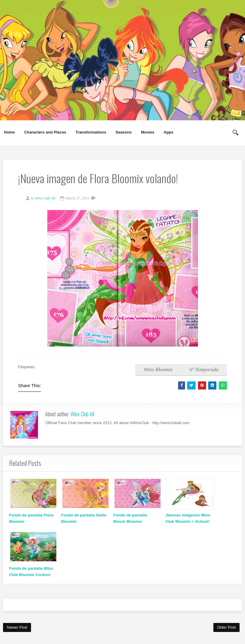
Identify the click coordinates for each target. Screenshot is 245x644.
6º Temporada (204, 370)
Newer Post (17, 627)
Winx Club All (82, 414)
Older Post (226, 627)
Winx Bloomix (158, 370)
